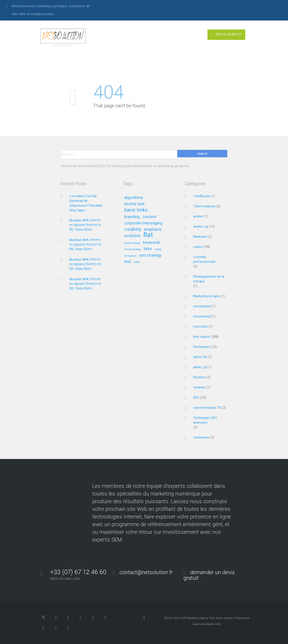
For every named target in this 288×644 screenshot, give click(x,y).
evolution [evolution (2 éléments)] (132, 236)
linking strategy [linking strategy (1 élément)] (133, 249)
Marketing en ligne (207, 296)
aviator (198, 216)
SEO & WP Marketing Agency (191, 618)
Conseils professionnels (204, 259)
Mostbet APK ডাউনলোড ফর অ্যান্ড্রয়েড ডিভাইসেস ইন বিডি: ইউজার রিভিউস (85, 225)
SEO (196, 397)
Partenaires (202, 347)
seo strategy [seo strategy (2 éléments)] (150, 255)
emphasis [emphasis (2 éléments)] (153, 230)
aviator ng (201, 226)
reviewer (199, 387)
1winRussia (202, 196)
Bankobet (200, 237)
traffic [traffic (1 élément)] (137, 262)
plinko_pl (200, 367)
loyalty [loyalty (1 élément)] (158, 249)
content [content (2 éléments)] (149, 217)
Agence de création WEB (207, 624)
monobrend (202, 316)
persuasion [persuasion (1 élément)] (130, 256)
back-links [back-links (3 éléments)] (136, 210)
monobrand (202, 306)
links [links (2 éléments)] (148, 249)
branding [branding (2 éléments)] (132, 217)
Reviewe (199, 377)
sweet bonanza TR (207, 408)
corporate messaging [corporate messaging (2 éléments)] (143, 223)
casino (198, 247)
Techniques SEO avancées (205, 420)
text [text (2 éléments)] (128, 262)
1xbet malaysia (204, 206)
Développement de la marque (209, 279)
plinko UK (200, 357)
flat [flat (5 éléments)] (148, 235)
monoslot (200, 327)
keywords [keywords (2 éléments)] (152, 243)
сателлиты (201, 437)
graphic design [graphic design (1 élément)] (132, 243)
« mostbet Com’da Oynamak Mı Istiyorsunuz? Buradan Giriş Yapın (86, 203)
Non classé (202, 337)
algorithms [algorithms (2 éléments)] (134, 198)
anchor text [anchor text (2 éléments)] (134, 204)
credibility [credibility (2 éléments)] (133, 230)
